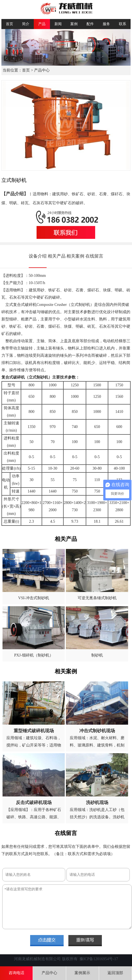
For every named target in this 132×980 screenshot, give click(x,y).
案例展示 (82, 973)
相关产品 (57, 256)
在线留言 (94, 256)
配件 (90, 24)
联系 (123, 24)
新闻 (58, 24)
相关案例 (75, 256)
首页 (9, 24)
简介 (26, 24)
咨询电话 (16, 973)
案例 (74, 24)
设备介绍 (38, 256)
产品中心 (42, 70)
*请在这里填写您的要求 (67, 907)
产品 (42, 24)
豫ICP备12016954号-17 (99, 959)
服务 (106, 24)
